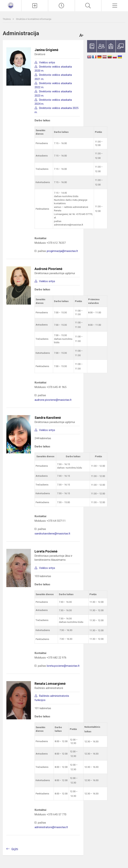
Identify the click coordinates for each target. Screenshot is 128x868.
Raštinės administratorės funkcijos (52, 698)
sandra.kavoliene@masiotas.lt (52, 534)
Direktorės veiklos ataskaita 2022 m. (53, 85)
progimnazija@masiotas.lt (62, 251)
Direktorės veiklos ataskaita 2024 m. (53, 102)
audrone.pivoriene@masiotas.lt (53, 400)
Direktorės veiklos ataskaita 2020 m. (53, 69)
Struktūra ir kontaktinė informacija (34, 19)
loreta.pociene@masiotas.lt (63, 666)
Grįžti (15, 849)
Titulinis (7, 19)
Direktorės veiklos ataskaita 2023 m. (53, 94)
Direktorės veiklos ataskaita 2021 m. (53, 77)
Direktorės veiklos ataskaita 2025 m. (56, 110)
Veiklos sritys (47, 62)
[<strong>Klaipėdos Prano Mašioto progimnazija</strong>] (11, 5)
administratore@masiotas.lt (51, 827)
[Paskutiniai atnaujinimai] (61, 6)
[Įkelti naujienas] (35, 6)
